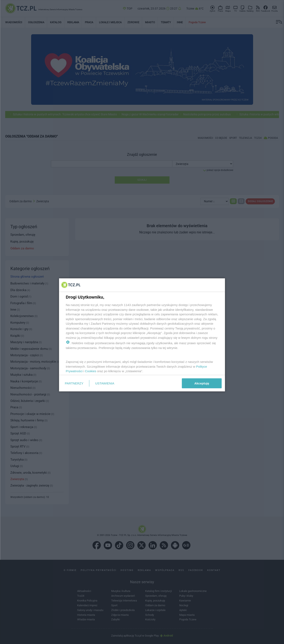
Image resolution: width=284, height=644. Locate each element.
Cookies (90, 371)
